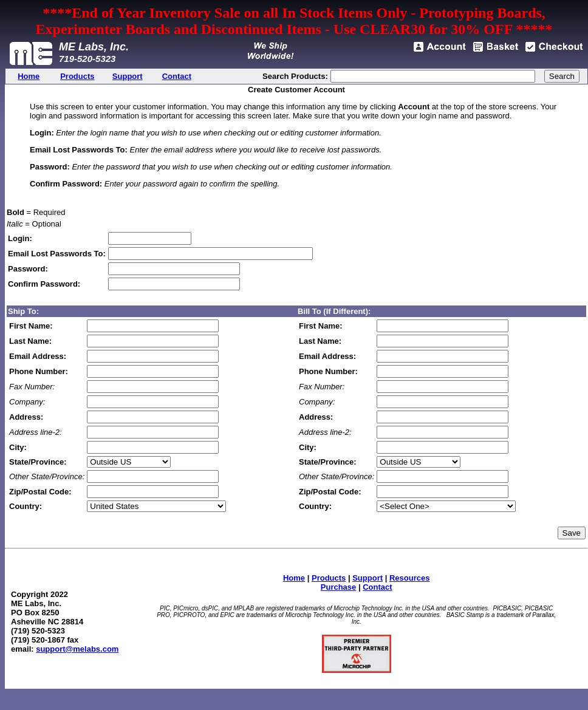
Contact (377, 587)
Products (329, 578)
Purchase (339, 587)
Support (367, 578)
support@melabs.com (77, 649)
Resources (409, 578)
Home (294, 578)
